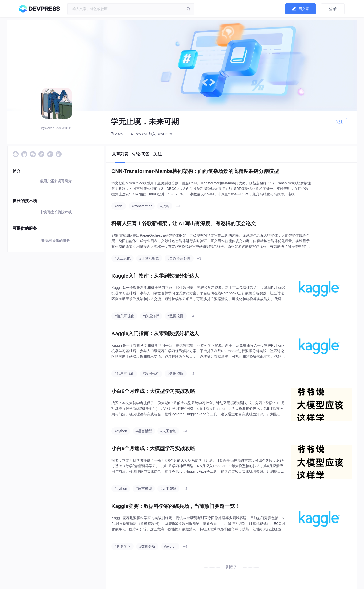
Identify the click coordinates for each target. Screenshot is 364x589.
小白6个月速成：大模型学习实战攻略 (153, 391)
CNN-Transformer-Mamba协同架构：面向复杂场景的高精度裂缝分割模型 (195, 171)
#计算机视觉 (149, 258)
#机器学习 (123, 546)
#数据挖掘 (176, 316)
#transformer (142, 206)
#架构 (165, 206)
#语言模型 (144, 431)
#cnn (118, 206)
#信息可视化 (124, 316)
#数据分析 (151, 316)
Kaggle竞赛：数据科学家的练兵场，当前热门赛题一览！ (176, 506)
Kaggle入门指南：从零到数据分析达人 (155, 276)
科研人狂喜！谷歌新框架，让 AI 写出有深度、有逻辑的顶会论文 (184, 223)
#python (121, 431)
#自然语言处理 (179, 258)
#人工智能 (123, 258)
